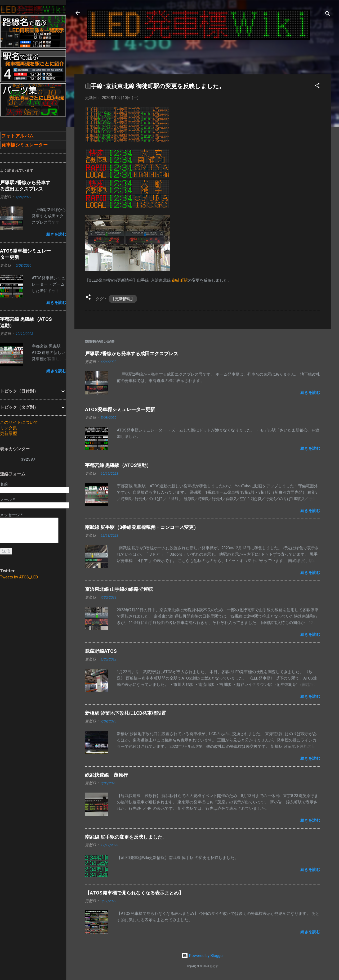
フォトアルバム (18, 136)
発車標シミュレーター (24, 145)
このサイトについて (19, 422)
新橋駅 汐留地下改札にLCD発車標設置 (126, 713)
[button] (317, 86)
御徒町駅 (180, 280)
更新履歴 (8, 433)
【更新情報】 (123, 299)
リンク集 (8, 428)
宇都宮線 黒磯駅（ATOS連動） (118, 465)
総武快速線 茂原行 (106, 775)
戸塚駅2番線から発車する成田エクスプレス (132, 354)
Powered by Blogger (203, 956)
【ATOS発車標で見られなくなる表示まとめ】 (134, 893)
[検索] (328, 14)
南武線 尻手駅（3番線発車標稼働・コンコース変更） (142, 527)
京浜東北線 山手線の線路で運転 (119, 589)
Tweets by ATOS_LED (19, 577)
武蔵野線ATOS (101, 651)
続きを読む (310, 393)
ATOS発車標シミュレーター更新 (120, 409)
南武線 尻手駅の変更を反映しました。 (126, 837)
